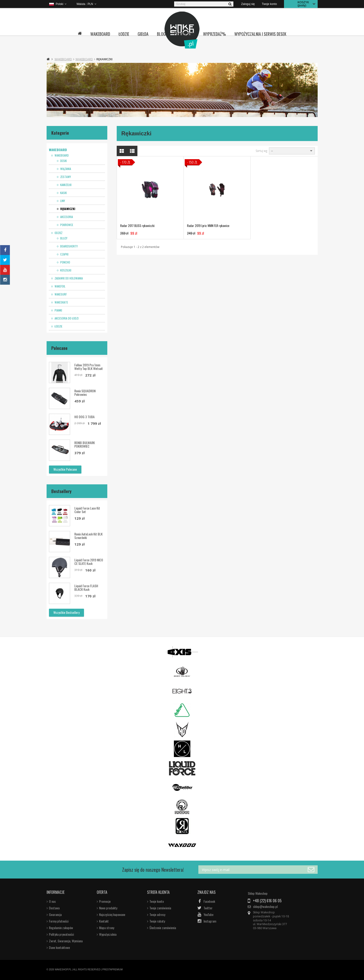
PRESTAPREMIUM (113, 970)
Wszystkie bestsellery (66, 612)
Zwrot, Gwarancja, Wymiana (66, 941)
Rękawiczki (67, 209)
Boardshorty (69, 246)
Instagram (210, 921)
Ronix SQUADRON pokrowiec (85, 393)
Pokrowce (66, 225)
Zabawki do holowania (68, 278)
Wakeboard (100, 34)
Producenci (184, 34)
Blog (161, 34)
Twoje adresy (157, 915)
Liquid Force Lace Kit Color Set (87, 510)
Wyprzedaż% (214, 34)
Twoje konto (157, 901)
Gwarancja (55, 915)
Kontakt (104, 921)
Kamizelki (66, 185)
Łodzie (124, 34)
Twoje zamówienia (160, 908)
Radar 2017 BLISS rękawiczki (137, 226)
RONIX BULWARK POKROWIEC (85, 444)
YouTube (208, 915)
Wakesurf (60, 294)
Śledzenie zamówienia (163, 928)
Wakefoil (60, 286)
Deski (63, 161)
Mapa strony (107, 928)
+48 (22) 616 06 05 (267, 901)
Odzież (58, 233)
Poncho (65, 262)
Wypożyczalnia (108, 934)
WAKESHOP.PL (63, 970)
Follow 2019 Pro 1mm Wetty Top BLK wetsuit (89, 367)
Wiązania (65, 169)
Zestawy (65, 177)
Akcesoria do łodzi (66, 318)
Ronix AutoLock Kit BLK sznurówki (88, 536)
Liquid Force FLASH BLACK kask (86, 587)
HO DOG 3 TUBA (84, 417)
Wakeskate (61, 302)
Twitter (208, 908)
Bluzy (63, 238)
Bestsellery (61, 491)
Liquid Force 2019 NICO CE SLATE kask (89, 562)
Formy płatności (59, 921)
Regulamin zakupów (61, 928)
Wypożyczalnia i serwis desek (260, 34)
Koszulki (65, 270)
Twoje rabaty (157, 921)
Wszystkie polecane (65, 469)
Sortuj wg (261, 151)
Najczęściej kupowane (112, 915)
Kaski (63, 193)
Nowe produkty (108, 908)
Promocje (105, 901)
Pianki (58, 310)
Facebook (209, 901)
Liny (62, 201)
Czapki (64, 254)
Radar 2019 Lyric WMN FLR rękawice (208, 226)
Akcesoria (66, 217)
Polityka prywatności (61, 934)
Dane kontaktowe (59, 948)
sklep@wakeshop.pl (265, 907)
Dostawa (54, 908)
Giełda (143, 34)
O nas (52, 901)
